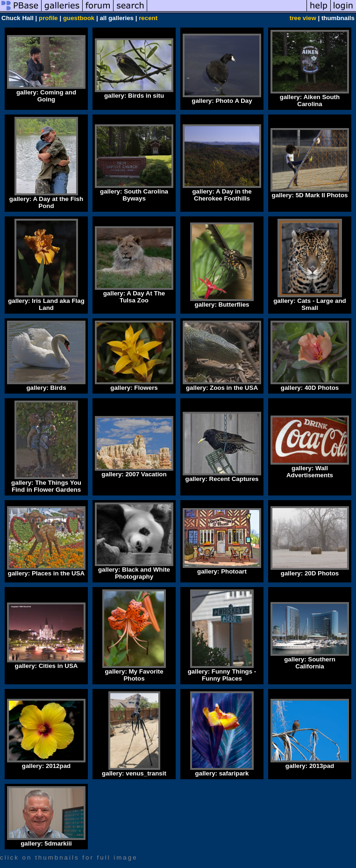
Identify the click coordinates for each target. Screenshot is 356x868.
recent (148, 18)
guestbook (79, 18)
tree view (303, 18)
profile (48, 18)
